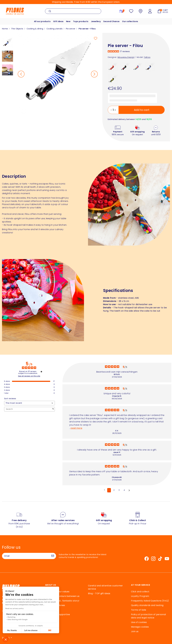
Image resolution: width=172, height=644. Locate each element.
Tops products (81, 21)
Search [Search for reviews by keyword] (28, 409)
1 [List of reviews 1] (109, 490)
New (68, 21)
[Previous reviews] (104, 490)
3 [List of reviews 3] (119, 490)
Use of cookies (139, 622)
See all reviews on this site (29, 376)
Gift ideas (58, 21)
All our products (42, 21)
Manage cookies (140, 627)
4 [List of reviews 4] (124, 490)
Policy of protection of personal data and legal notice (148, 616)
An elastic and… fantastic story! (62, 601)
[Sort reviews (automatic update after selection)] (29, 403)
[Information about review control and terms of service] (41, 372)
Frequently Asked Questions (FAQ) (150, 601)
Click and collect (140, 592)
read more (76, 428)
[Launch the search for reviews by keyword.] (53, 409)
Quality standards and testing (147, 605)
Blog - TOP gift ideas (99, 593)
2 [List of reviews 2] (114, 490)
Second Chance (111, 21)
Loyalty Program (140, 596)
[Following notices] (129, 490)
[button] (6, 639)
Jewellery (96, 21)
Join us (135, 631)
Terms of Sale (139, 610)
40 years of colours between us (62, 596)
